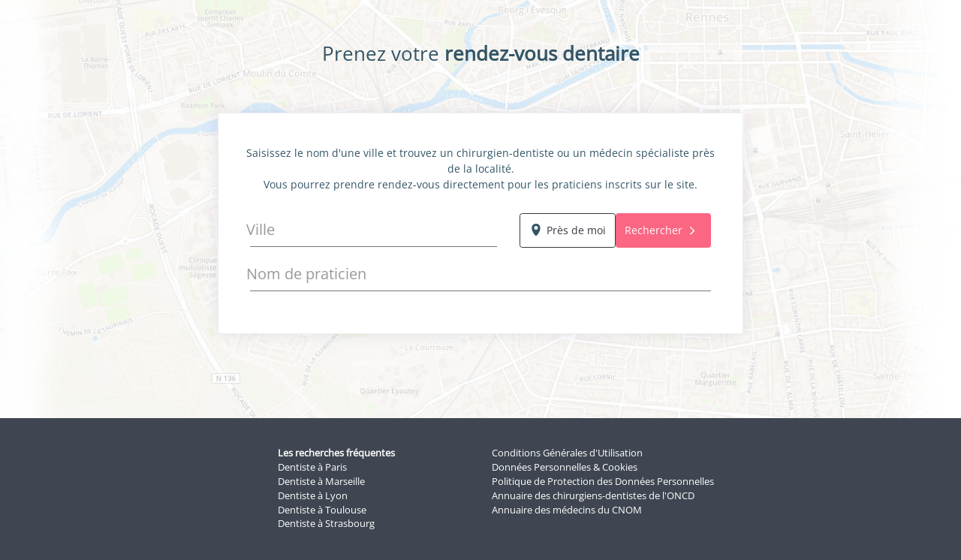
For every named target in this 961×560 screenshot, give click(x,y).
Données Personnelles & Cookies (565, 467)
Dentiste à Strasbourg (326, 524)
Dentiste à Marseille (321, 482)
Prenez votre (481, 54)
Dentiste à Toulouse (322, 510)
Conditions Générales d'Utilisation (567, 453)
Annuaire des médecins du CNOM (567, 510)
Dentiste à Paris (312, 467)
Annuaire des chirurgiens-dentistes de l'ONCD (593, 496)
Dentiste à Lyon (313, 496)
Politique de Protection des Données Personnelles (603, 482)
